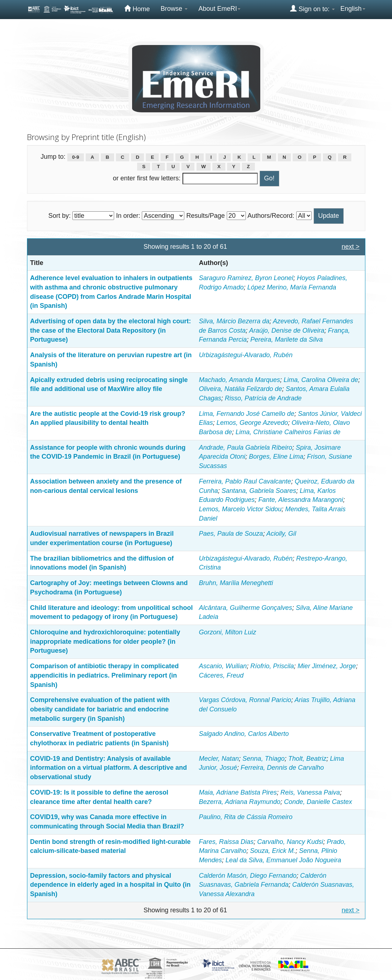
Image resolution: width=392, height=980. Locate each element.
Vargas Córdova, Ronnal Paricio (245, 700)
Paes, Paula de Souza (231, 534)
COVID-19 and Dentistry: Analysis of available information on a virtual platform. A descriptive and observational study (109, 768)
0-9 (76, 157)
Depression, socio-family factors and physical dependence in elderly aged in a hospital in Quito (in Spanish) (111, 885)
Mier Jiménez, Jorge (327, 666)
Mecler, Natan (219, 759)
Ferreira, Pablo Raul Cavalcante (245, 481)
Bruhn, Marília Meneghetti (236, 583)
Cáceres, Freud (221, 675)
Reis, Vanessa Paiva (310, 792)
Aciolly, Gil (281, 534)
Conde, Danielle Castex (318, 802)
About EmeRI (219, 9)
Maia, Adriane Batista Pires (238, 792)
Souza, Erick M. (273, 851)
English (353, 9)
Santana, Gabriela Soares (259, 491)
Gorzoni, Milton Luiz (228, 632)
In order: (128, 216)
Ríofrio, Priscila (272, 666)
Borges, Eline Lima (276, 457)
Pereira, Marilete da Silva (287, 340)
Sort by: (59, 216)
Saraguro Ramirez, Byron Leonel (246, 278)
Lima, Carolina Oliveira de (321, 380)
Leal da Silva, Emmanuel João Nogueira (283, 860)
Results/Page (205, 216)
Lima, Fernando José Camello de (247, 414)
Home (137, 9)
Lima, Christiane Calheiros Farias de (288, 432)
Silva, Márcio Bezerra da (234, 321)
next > (351, 247)
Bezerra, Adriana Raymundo (240, 802)
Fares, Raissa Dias (226, 842)
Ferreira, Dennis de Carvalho (282, 768)
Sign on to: (312, 9)
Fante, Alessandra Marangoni (301, 500)
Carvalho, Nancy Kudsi (290, 842)
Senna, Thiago (264, 759)
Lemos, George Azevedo (252, 423)
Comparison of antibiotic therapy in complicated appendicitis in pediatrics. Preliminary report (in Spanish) (105, 675)
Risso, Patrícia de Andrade (263, 398)
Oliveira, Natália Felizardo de (241, 389)
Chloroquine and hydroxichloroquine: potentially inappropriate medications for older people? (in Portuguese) (105, 641)
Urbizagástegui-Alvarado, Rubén (246, 355)
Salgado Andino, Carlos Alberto (244, 734)
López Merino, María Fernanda (292, 287)
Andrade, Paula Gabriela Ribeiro (246, 448)
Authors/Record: (271, 216)
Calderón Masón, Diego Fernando (248, 876)
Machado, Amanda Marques (240, 380)
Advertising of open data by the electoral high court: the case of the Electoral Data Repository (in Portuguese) (111, 330)
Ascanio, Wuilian (223, 666)
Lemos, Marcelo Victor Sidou (240, 509)
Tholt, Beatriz (307, 759)
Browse (174, 9)
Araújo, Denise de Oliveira (287, 331)
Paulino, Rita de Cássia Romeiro (246, 817)
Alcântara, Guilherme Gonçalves (246, 608)
